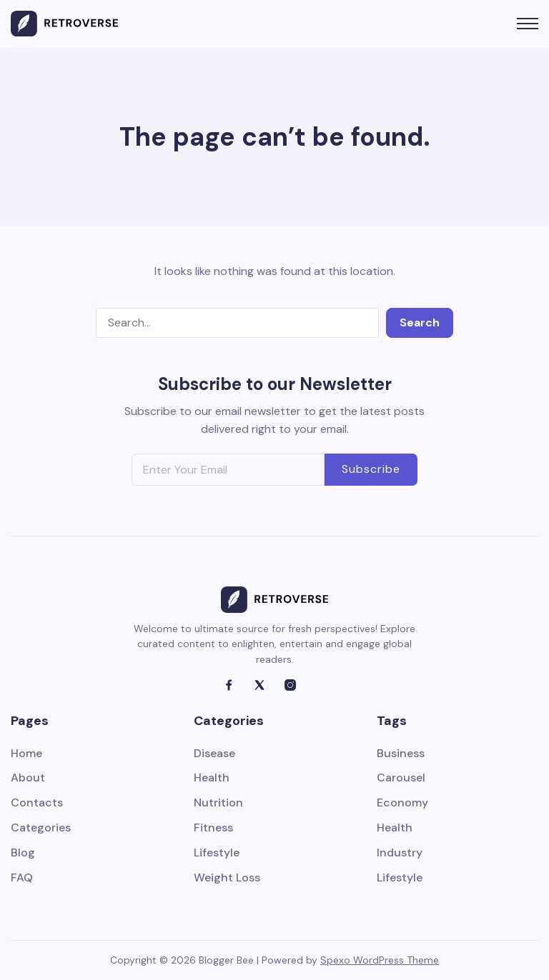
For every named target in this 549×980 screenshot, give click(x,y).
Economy (402, 803)
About (28, 778)
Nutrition (218, 803)
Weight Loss (227, 878)
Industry (400, 853)
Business (401, 754)
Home (26, 754)
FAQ (22, 878)
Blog (23, 853)
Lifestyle (217, 853)
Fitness (213, 828)
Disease (214, 754)
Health (212, 778)
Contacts (37, 803)
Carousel (401, 778)
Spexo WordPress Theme (380, 960)
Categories (41, 828)
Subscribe (371, 469)
